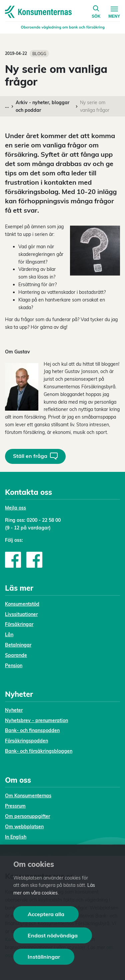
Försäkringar (19, 624)
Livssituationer (21, 614)
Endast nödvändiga (53, 935)
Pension (14, 666)
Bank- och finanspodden (32, 730)
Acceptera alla (46, 914)
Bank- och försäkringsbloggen (39, 751)
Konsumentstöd (22, 604)
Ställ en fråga (35, 456)
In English (16, 837)
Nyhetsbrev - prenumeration (36, 720)
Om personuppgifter (27, 816)
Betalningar (18, 645)
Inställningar (44, 957)
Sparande (16, 655)
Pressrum (15, 806)
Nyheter (14, 710)
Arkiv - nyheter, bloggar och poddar (42, 106)
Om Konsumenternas (28, 796)
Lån (9, 635)
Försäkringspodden (26, 741)
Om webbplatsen (24, 827)
